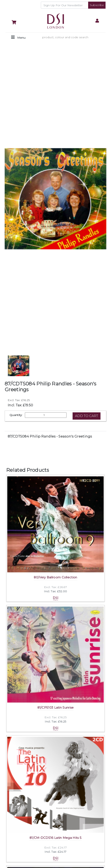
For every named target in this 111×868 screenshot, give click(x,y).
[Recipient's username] (65, 5)
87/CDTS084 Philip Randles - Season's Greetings (50, 436)
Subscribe (97, 5)
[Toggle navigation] (18, 37)
